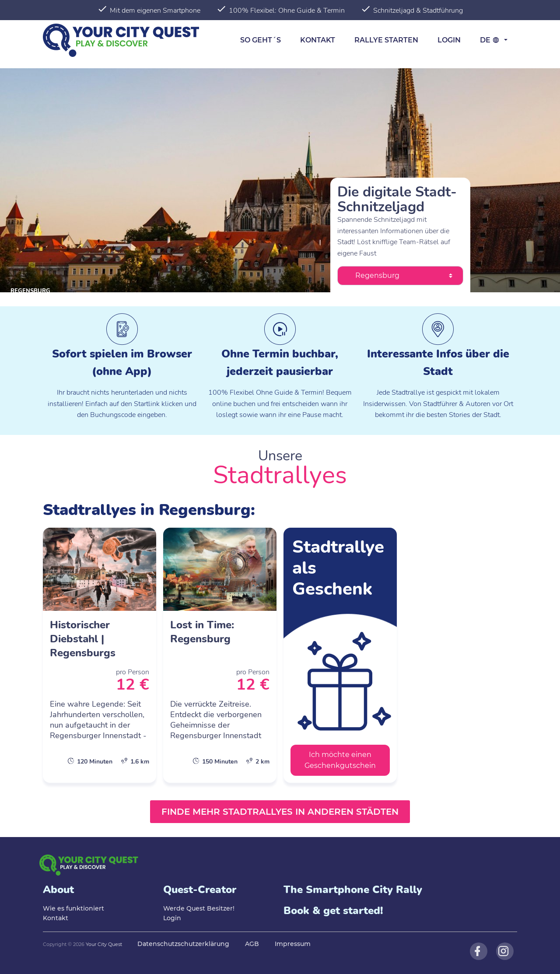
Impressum (293, 944)
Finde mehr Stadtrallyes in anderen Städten (280, 812)
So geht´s (261, 40)
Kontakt (318, 40)
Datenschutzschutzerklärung (183, 944)
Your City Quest (104, 944)
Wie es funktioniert (73, 908)
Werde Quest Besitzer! (199, 908)
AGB (252, 944)
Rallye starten (386, 40)
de (491, 40)
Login (449, 40)
